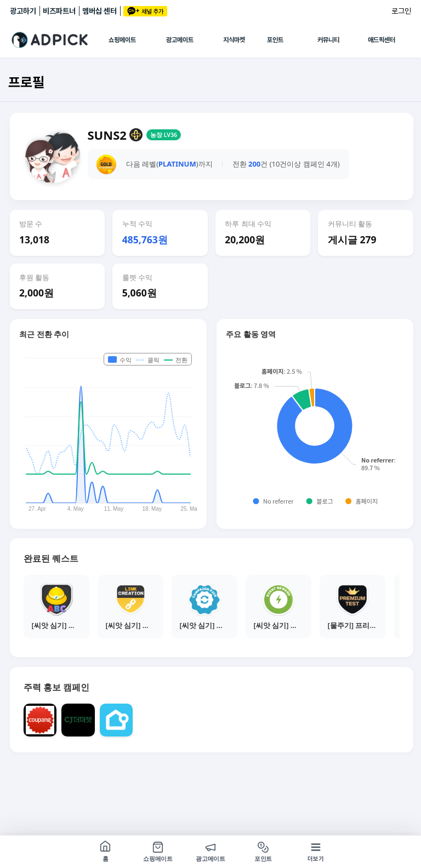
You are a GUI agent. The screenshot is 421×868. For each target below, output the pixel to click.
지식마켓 (234, 40)
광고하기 (23, 11)
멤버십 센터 (99, 11)
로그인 (401, 11)
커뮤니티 (328, 40)
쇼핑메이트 (122, 40)
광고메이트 (180, 40)
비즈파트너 (59, 11)
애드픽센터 (382, 40)
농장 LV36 (164, 135)
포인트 (275, 40)
